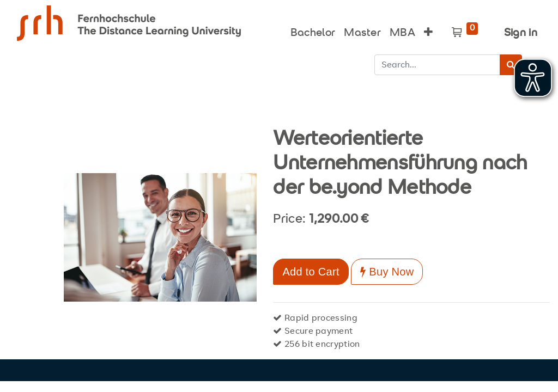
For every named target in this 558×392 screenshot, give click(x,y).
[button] (428, 30)
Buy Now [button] (387, 272)
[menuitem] (313, 30)
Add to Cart (311, 272)
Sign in (521, 33)
